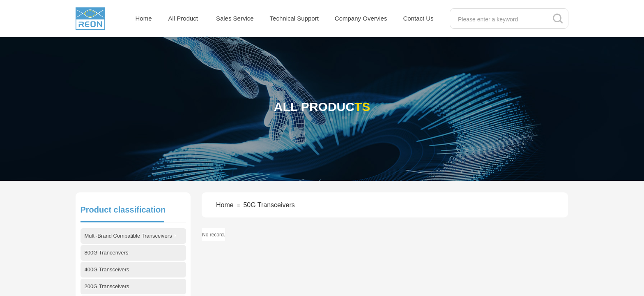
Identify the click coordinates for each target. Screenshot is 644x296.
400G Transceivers (107, 269)
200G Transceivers (107, 286)
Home (144, 18)
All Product (183, 18)
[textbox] (500, 19)
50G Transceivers (269, 205)
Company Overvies (361, 18)
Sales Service (235, 18)
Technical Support (294, 18)
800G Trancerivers (107, 253)
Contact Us (418, 18)
